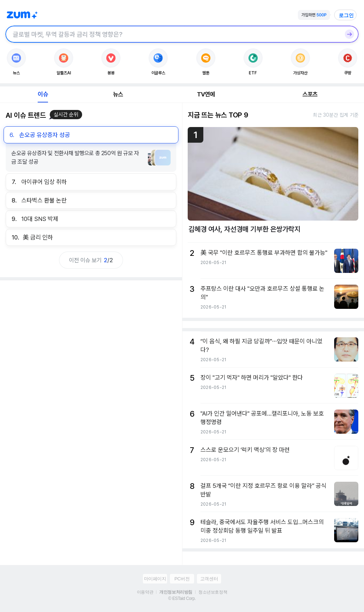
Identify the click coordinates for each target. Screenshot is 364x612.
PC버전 (182, 579)
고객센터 (209, 579)
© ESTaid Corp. (182, 598)
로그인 (346, 15)
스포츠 (310, 94)
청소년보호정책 (213, 592)
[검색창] (173, 34)
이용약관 (145, 592)
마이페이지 (155, 579)
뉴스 (118, 94)
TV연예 (206, 94)
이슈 (43, 94)
